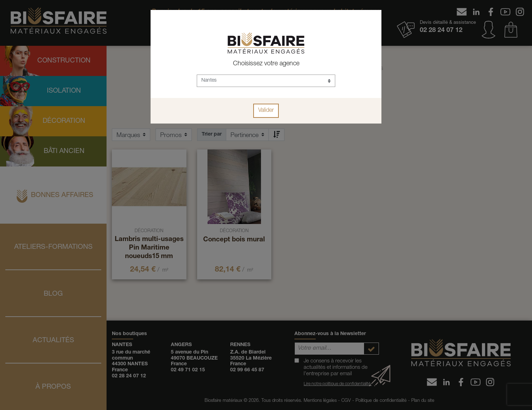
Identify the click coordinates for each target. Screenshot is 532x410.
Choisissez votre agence (266, 64)
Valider (266, 111)
